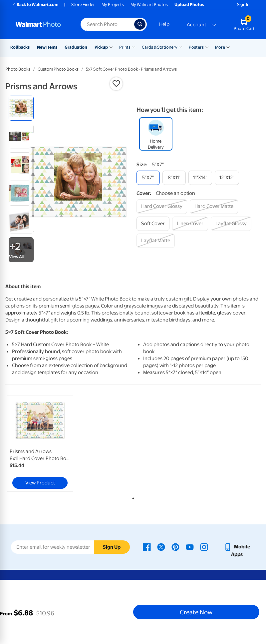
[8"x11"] (174, 178)
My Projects (113, 4)
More (220, 47)
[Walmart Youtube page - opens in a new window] (190, 547)
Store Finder (83, 4)
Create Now (196, 612)
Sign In (243, 4)
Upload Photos (189, 4)
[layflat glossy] (231, 224)
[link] (40, 443)
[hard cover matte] (214, 206)
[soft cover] (153, 224)
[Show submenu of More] (228, 47)
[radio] (21, 108)
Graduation (76, 47)
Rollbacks (20, 47)
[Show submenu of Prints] (133, 47)
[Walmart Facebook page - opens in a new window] (147, 547)
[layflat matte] (156, 241)
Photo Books (18, 69)
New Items (47, 47)
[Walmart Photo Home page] (41, 24)
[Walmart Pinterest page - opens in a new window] (175, 547)
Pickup (101, 47)
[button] (116, 84)
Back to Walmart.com (35, 4)
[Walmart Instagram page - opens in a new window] (204, 547)
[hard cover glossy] (162, 206)
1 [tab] (132, 497)
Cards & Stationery (160, 47)
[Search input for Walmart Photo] (107, 24)
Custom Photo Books (58, 69)
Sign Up (112, 547)
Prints (125, 47)
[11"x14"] (200, 178)
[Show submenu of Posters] (207, 47)
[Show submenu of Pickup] (111, 47)
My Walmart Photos (149, 4)
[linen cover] (190, 224)
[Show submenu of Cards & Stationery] (180, 47)
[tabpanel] (48, 443)
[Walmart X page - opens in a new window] (161, 547)
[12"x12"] (227, 178)
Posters (196, 47)
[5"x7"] (148, 178)
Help (164, 24)
